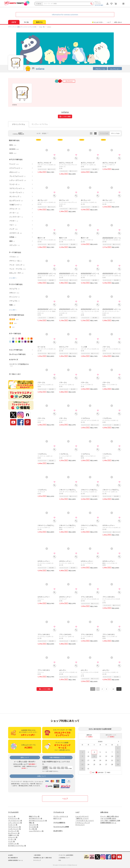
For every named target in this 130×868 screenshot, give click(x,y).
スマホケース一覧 (13, 844)
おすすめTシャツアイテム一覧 (17, 846)
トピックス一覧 (34, 825)
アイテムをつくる (59, 812)
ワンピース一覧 (13, 825)
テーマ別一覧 (33, 829)
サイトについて (80, 825)
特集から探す (16, 374)
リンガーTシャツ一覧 (14, 829)
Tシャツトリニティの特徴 (61, 827)
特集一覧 (32, 823)
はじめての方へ (58, 831)
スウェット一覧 (13, 837)
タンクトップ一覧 (13, 831)
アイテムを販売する (59, 823)
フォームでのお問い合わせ (108, 818)
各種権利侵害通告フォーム (108, 823)
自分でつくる (57, 818)
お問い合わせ (118, 22)
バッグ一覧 (11, 841)
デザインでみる (115, 133)
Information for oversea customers (65, 14)
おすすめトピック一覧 (36, 818)
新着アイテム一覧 (34, 816)
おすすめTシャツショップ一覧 (38, 821)
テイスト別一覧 (34, 827)
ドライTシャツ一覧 (14, 818)
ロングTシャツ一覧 (14, 833)
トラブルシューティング (83, 823)
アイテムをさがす (13, 812)
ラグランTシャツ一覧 (14, 827)
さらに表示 (12, 278)
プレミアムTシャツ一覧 (15, 821)
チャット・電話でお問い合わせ (110, 816)
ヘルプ (109, 22)
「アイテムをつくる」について (85, 821)
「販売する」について (82, 818)
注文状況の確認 (99, 5)
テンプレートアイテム (40, 124)
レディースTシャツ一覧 (15, 823)
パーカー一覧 (12, 839)
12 (113, 689)
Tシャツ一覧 (12, 816)
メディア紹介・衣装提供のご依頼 (110, 821)
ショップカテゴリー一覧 (36, 831)
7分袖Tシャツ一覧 (13, 835)
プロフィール (100, 69)
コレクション (115, 69)
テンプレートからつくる (61, 816)
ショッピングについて (82, 816)
